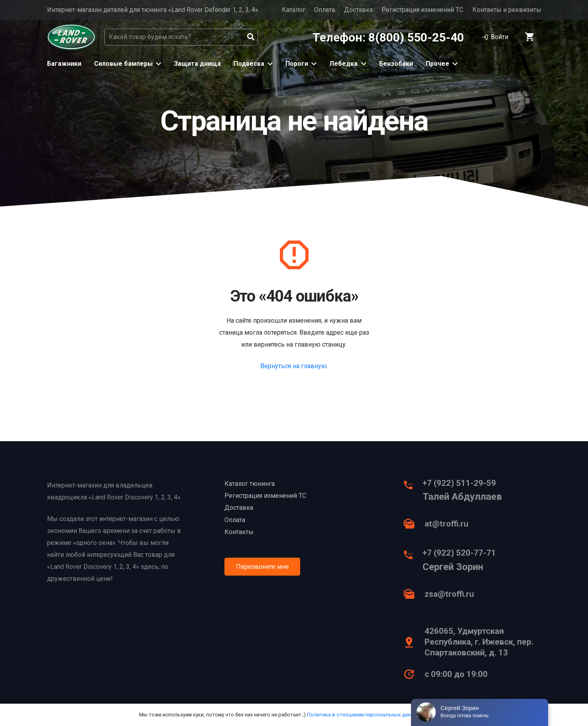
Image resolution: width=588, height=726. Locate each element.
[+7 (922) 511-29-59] (412, 487)
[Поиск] (251, 37)
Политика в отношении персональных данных (363, 715)
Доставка (358, 10)
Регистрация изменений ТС (422, 10)
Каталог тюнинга (250, 484)
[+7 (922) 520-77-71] (412, 557)
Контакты (239, 532)
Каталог (294, 10)
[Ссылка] (71, 37)
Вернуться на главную (294, 366)
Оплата (324, 10)
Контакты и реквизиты (507, 10)
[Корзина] (530, 37)
